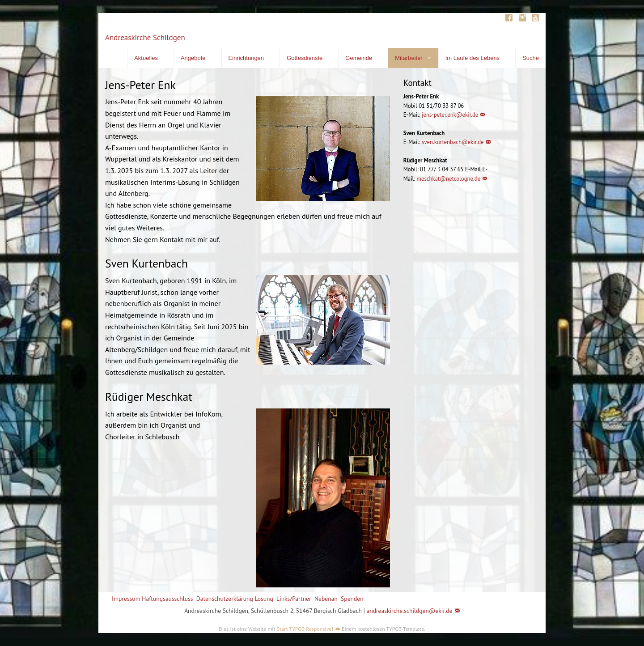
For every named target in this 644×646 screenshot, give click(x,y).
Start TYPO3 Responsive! (305, 629)
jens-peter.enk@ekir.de (449, 115)
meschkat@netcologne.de (449, 179)
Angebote (193, 58)
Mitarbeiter (409, 58)
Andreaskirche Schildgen (145, 38)
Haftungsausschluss (167, 599)
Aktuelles (146, 58)
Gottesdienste (305, 58)
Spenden (352, 599)
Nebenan (326, 599)
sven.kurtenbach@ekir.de (453, 142)
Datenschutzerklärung (225, 599)
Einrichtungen (246, 58)
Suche (531, 58)
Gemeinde (359, 58)
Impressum (126, 599)
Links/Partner (294, 599)
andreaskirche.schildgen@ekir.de (409, 611)
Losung (264, 599)
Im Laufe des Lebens (472, 58)
